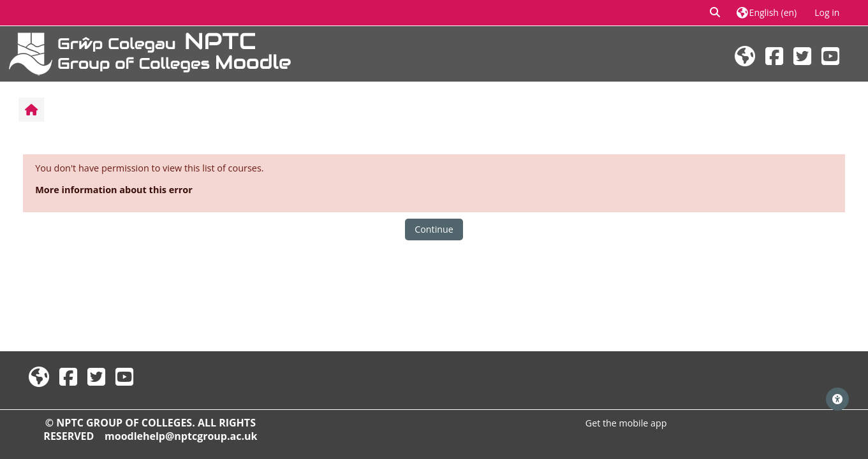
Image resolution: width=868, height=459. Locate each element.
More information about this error (114, 190)
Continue (434, 229)
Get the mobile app (626, 423)
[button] (716, 13)
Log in (827, 12)
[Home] (150, 53)
